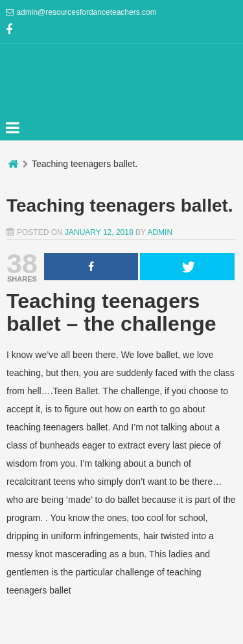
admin (160, 232)
